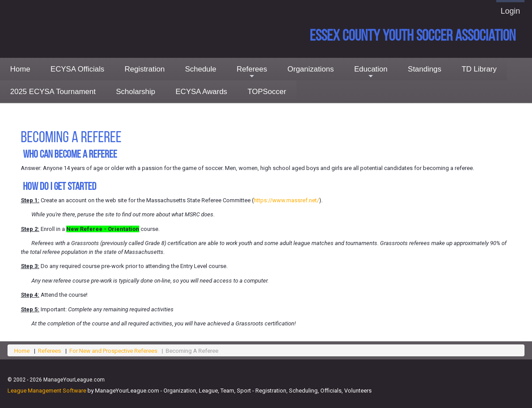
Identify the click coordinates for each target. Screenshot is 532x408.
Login (510, 11)
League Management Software (47, 391)
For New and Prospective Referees (113, 351)
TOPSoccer (267, 92)
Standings (425, 69)
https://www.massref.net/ (286, 200)
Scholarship (135, 92)
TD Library (479, 69)
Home (20, 69)
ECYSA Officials (77, 69)
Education (371, 73)
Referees (252, 73)
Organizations (311, 69)
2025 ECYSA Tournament (53, 92)
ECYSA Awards (201, 92)
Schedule (201, 69)
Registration (145, 69)
